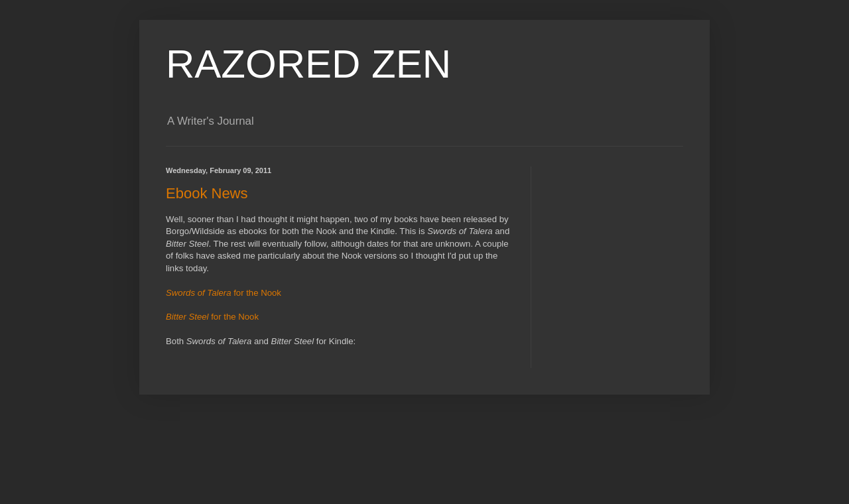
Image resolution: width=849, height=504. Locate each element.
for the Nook (224, 293)
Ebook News (207, 193)
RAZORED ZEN (308, 64)
